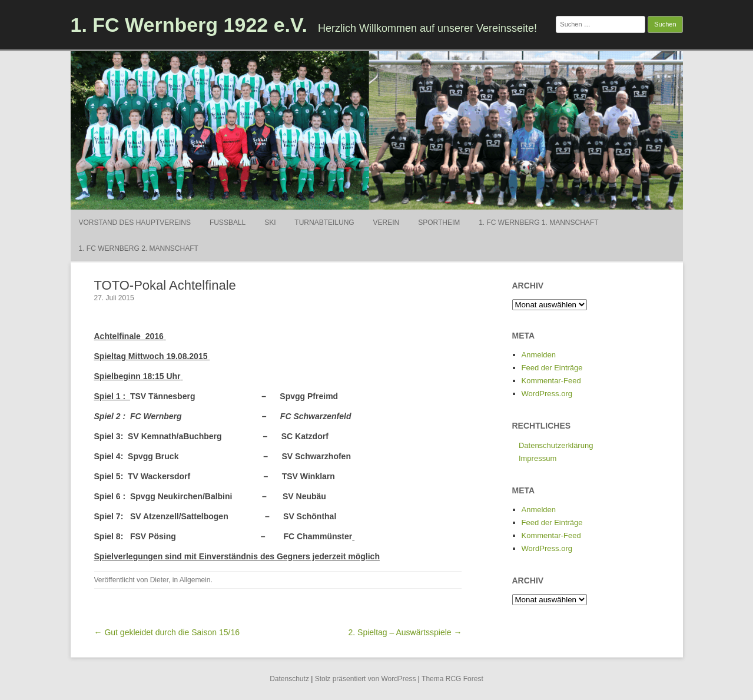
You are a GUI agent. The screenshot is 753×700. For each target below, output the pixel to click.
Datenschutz (289, 679)
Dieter (159, 580)
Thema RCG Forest (452, 679)
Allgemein (195, 580)
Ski (270, 223)
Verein (387, 223)
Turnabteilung (324, 223)
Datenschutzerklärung (556, 445)
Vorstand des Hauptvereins (135, 223)
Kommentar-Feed (551, 381)
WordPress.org (547, 394)
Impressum (538, 458)
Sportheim (439, 223)
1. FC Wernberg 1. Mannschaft (538, 223)
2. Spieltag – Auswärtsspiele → (405, 632)
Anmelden (539, 355)
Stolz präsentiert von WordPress (366, 679)
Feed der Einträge (552, 368)
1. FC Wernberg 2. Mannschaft (139, 248)
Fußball (228, 223)
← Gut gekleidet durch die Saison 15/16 (167, 632)
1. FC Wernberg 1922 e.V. (189, 25)
